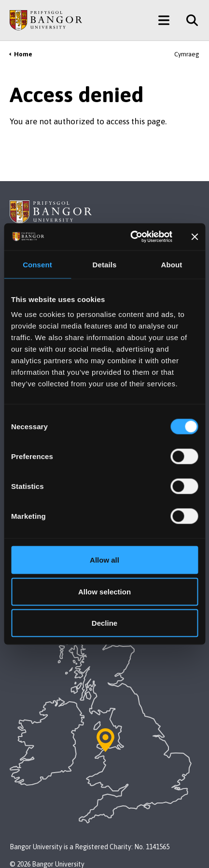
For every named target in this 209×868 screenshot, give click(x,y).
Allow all (104, 560)
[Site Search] (188, 20)
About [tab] (172, 264)
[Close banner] (195, 237)
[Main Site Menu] (164, 20)
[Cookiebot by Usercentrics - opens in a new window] (131, 237)
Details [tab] (105, 264)
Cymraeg (187, 54)
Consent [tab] (37, 264)
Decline (104, 623)
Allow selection (104, 591)
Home (23, 54)
